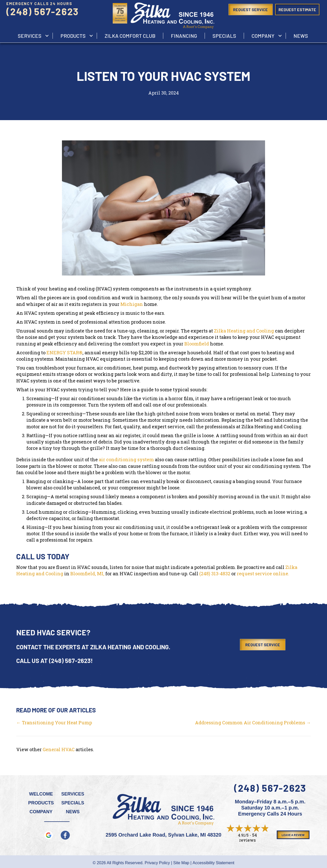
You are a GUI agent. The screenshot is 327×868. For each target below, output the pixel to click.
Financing (184, 36)
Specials (224, 36)
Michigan (132, 304)
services (30, 36)
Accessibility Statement (214, 863)
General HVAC (59, 749)
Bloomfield (197, 344)
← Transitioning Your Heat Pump (54, 723)
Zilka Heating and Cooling (244, 331)
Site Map (181, 863)
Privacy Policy (157, 863)
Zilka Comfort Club (130, 36)
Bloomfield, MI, (87, 574)
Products (73, 36)
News (301, 36)
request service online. (263, 574)
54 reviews (248, 837)
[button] (47, 36)
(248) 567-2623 (43, 11)
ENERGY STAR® (64, 353)
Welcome (41, 794)
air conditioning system (126, 459)
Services (73, 794)
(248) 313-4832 (215, 574)
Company (263, 36)
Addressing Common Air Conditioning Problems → (253, 723)
